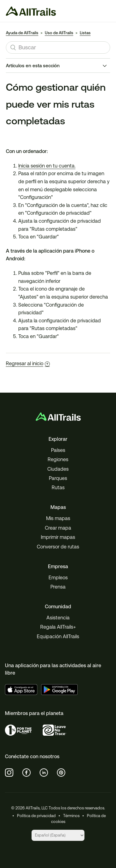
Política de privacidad (36, 816)
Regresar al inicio (28, 364)
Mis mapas (58, 518)
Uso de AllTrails (59, 33)
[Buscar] (58, 48)
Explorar (58, 439)
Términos (71, 816)
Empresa (58, 566)
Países (58, 450)
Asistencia (58, 618)
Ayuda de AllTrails (22, 33)
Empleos (58, 578)
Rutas (58, 488)
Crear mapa (58, 528)
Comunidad (58, 607)
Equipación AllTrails (58, 637)
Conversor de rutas (58, 547)
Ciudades (58, 469)
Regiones (58, 459)
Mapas (58, 507)
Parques (58, 478)
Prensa (58, 587)
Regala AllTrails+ (58, 627)
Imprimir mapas (58, 537)
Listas (85, 33)
